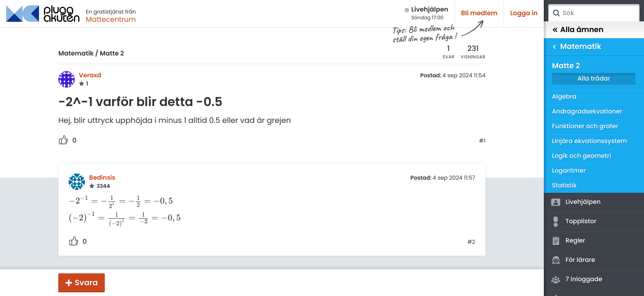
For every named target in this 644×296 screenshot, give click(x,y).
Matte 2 (112, 54)
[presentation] (125, 201)
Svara (86, 283)
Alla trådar (594, 79)
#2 (471, 242)
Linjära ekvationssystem (590, 141)
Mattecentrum (111, 19)
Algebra (564, 97)
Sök (556, 13)
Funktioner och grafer (585, 126)
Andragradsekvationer (587, 112)
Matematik (76, 54)
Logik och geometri (582, 156)
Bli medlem (480, 13)
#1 (482, 141)
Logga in (524, 13)
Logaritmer (569, 171)
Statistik (564, 186)
